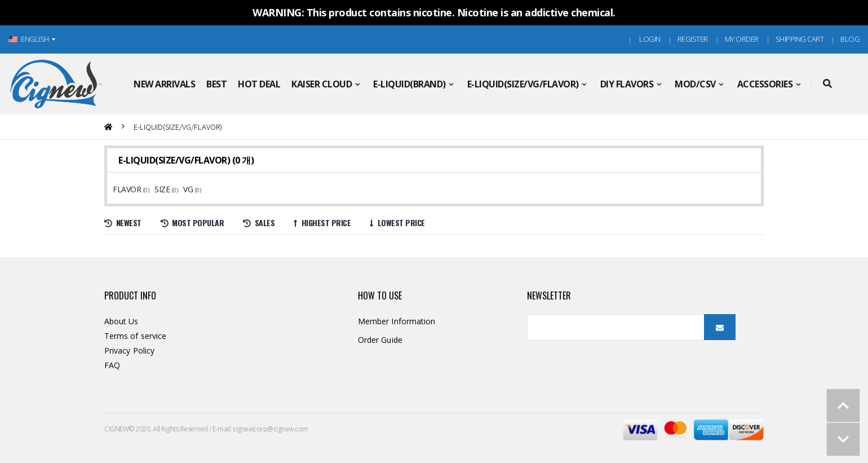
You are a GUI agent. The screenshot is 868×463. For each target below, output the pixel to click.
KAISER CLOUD (322, 84)
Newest (123, 222)
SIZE (163, 189)
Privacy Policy (129, 350)
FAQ (112, 365)
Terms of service (135, 336)
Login (650, 39)
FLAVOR (128, 189)
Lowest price (397, 222)
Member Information (397, 321)
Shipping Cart (800, 39)
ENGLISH (29, 39)
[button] (827, 84)
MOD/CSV (695, 84)
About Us (121, 321)
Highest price (322, 222)
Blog (850, 39)
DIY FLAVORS (627, 84)
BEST (216, 84)
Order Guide (380, 340)
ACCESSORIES (765, 84)
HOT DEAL (259, 84)
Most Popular (192, 222)
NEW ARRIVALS (164, 84)
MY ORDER (742, 39)
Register (693, 39)
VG (189, 189)
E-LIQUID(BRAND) (409, 84)
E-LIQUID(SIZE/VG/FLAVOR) (523, 84)
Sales (259, 222)
